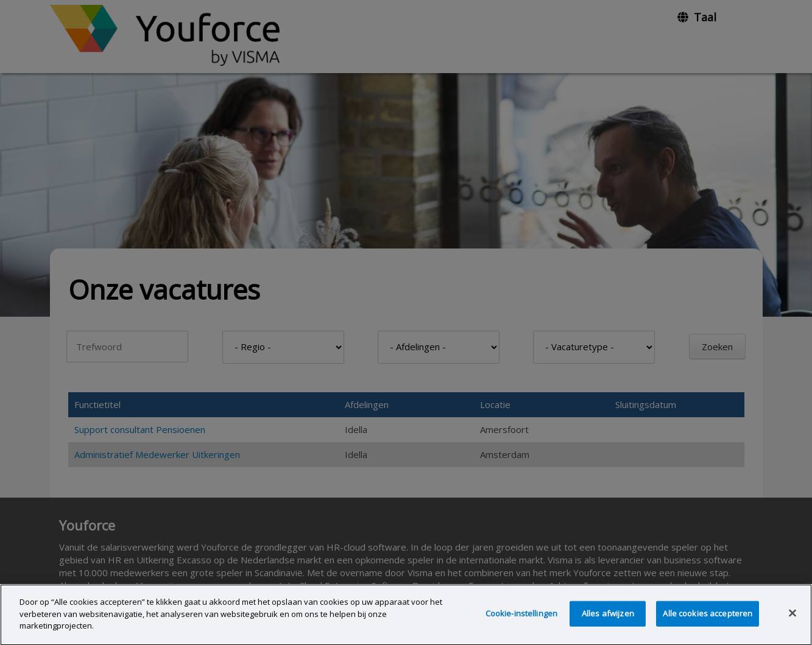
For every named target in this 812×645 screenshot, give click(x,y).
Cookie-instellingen (521, 615)
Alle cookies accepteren (708, 615)
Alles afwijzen (608, 615)
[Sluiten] (793, 615)
